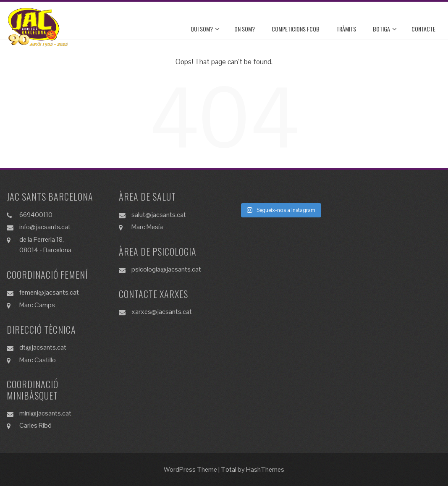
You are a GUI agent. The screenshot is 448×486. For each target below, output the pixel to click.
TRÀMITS (346, 29)
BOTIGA (385, 29)
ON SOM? (245, 29)
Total (229, 469)
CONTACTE (423, 29)
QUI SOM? (205, 29)
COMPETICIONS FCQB (296, 29)
